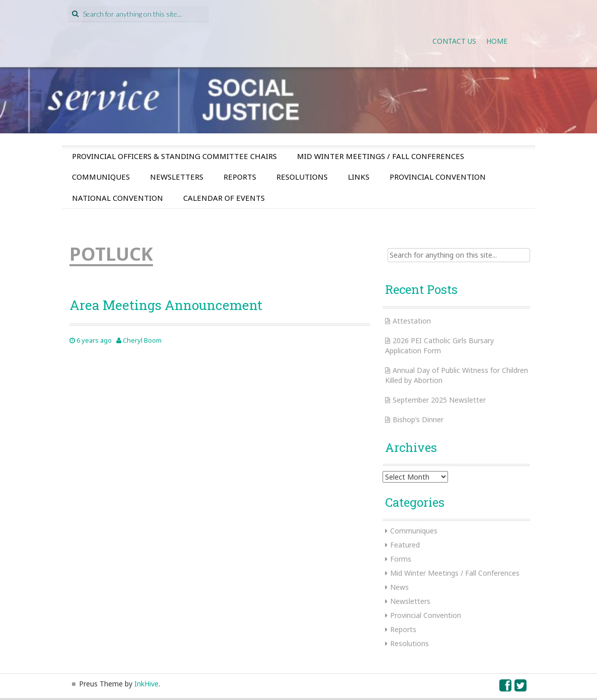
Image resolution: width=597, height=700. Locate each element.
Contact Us (454, 41)
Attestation (412, 321)
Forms (401, 559)
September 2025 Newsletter (439, 400)
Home (497, 41)
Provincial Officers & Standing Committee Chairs (174, 156)
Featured (405, 545)
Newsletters (177, 177)
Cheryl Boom (142, 340)
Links (359, 177)
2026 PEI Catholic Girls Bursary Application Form (439, 345)
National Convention (118, 198)
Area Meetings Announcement (166, 305)
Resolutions (302, 177)
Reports (240, 177)
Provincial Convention (438, 177)
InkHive (146, 684)
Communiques (101, 177)
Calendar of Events (224, 198)
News (399, 587)
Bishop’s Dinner (418, 419)
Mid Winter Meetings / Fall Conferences (381, 156)
